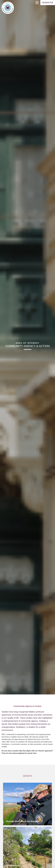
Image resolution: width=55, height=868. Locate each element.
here (35, 753)
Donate (48, 3)
